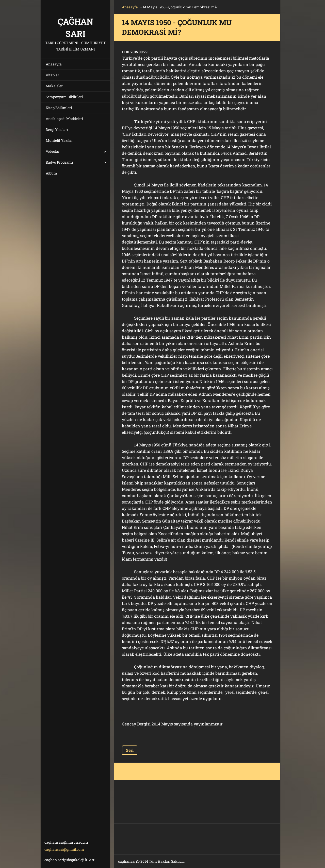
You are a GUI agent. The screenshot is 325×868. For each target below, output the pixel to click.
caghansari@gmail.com (64, 849)
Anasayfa (54, 64)
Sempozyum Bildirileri (64, 97)
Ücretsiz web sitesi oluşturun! (224, 862)
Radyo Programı (59, 162)
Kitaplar (52, 75)
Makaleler (54, 86)
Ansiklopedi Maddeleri (64, 119)
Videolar (53, 151)
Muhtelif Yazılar (59, 140)
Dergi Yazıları (57, 129)
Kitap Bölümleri (59, 108)
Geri (130, 750)
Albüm (51, 173)
